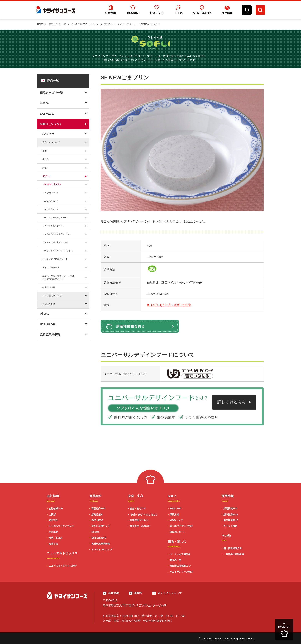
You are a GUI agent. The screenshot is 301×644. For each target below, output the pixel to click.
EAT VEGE (47, 114)
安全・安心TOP (138, 509)
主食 (45, 151)
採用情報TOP (230, 509)
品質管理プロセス (139, 520)
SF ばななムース (51, 209)
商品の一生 (175, 560)
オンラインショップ (102, 550)
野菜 (45, 168)
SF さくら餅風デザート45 (55, 218)
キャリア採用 (230, 526)
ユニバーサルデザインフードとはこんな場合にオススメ (58, 277)
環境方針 (174, 515)
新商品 (44, 103)
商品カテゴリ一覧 (57, 24)
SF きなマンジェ (51, 193)
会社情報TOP (56, 509)
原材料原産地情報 (101, 544)
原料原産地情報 (50, 335)
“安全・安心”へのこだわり (144, 515)
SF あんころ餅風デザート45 (56, 242)
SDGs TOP (176, 509)
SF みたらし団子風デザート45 (57, 234)
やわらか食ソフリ (101, 526)
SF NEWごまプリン (53, 184)
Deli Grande (48, 324)
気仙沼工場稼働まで (180, 566)
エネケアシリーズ (51, 267)
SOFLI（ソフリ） (51, 124)
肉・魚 (46, 159)
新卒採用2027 (231, 520)
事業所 (138, 593)
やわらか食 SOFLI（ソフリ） (85, 24)
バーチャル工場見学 (180, 554)
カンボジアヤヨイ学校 (181, 526)
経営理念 (53, 520)
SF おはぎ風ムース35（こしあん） (59, 251)
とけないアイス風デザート (55, 259)
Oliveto (45, 314)
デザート (131, 24)
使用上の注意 (49, 287)
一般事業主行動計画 (234, 554)
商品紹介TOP (98, 509)
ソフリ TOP (48, 134)
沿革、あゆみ (56, 538)
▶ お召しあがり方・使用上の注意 (169, 305)
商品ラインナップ (113, 24)
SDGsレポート (177, 532)
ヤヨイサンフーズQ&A (182, 572)
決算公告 (53, 544)
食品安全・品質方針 (140, 526)
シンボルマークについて (61, 526)
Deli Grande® (99, 538)
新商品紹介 (97, 515)
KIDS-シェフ (176, 520)
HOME (40, 24)
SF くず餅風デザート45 (54, 226)
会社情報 (113, 593)
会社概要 (53, 532)
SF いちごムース (51, 201)
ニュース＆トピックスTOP (63, 566)
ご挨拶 (52, 515)
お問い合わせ (49, 304)
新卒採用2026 (231, 515)
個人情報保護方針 (233, 548)
